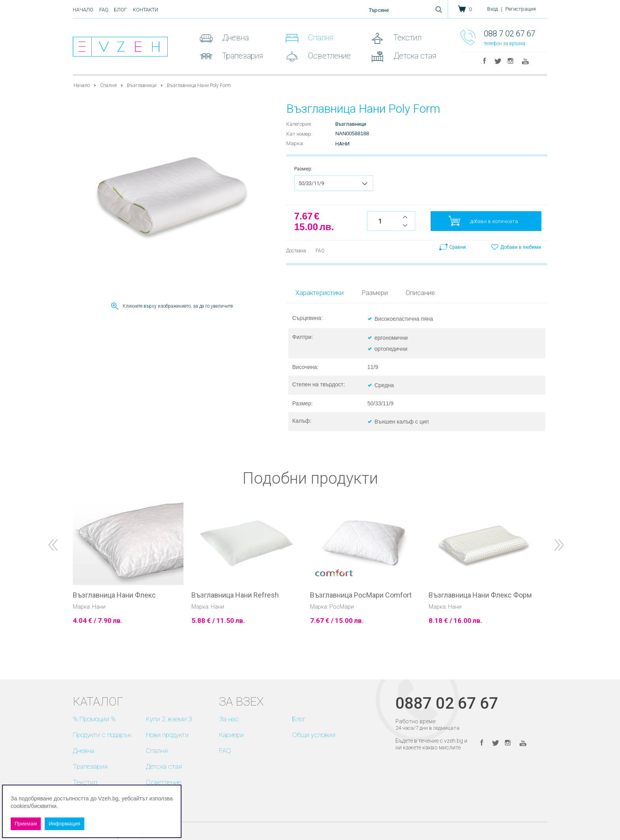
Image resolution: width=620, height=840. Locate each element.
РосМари (342, 607)
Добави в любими (521, 247)
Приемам (26, 824)
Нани (342, 144)
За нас (229, 719)
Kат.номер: (299, 134)
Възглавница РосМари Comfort (361, 595)
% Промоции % (94, 719)
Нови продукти (167, 735)
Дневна (234, 38)
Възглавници (142, 85)
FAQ (104, 10)
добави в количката (494, 221)
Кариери (231, 735)
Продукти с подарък (102, 735)
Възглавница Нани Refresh (235, 595)
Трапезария (242, 56)
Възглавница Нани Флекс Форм (480, 595)
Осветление (328, 56)
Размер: (303, 169)
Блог (120, 10)
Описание (420, 293)
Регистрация (521, 9)
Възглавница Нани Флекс (114, 595)
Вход (492, 9)
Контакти (146, 10)
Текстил (406, 38)
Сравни (457, 247)
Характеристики (319, 293)
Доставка (296, 251)
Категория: (299, 124)
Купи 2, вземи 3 (169, 719)
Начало (83, 10)
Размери (375, 293)
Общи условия (314, 735)
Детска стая (414, 56)
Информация (64, 824)
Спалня (320, 38)
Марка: (295, 143)
